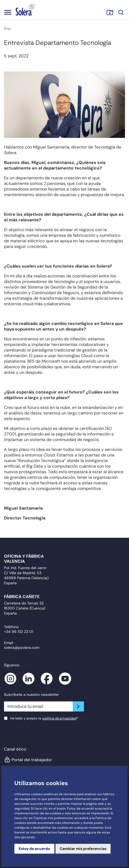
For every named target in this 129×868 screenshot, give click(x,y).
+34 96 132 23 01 (19, 632)
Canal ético (15, 749)
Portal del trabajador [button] (28, 760)
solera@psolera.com (22, 647)
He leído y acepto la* (44, 718)
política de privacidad (59, 718)
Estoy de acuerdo (34, 849)
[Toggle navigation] (8, 12)
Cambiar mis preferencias (83, 849)
